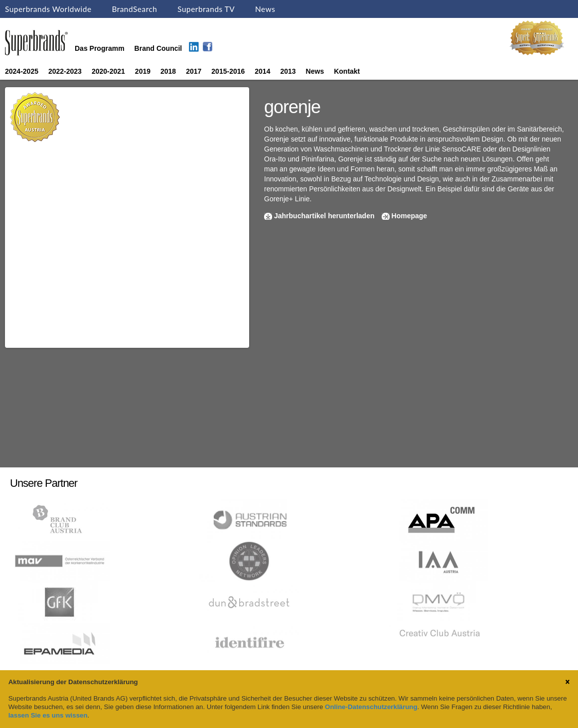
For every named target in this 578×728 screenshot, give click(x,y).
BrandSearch (134, 9)
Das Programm (100, 48)
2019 (143, 71)
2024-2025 (22, 71)
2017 (194, 71)
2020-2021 (108, 71)
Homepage (410, 216)
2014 (262, 71)
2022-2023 (65, 71)
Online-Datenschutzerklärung (371, 707)
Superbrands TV (206, 9)
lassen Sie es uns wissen (48, 715)
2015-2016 (228, 71)
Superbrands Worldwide (48, 9)
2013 (288, 71)
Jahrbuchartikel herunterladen (324, 216)
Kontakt (347, 71)
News (265, 9)
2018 (168, 71)
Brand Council (158, 48)
